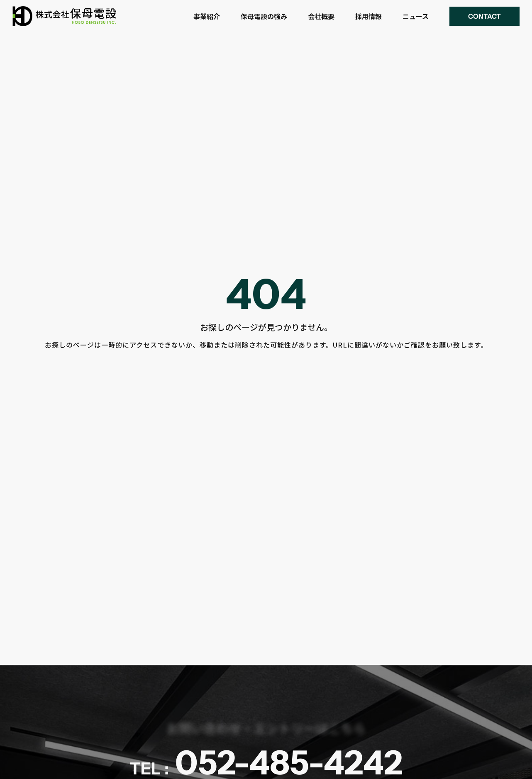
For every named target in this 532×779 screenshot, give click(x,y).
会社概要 (321, 16)
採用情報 (368, 16)
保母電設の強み (264, 16)
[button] (484, 16)
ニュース (416, 16)
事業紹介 (207, 16)
